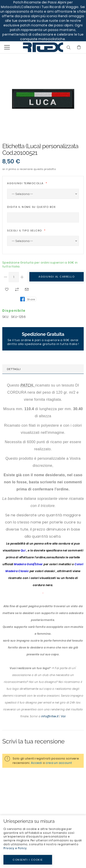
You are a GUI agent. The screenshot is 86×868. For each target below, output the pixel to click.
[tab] (43, 369)
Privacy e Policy (15, 848)
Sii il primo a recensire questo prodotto (29, 169)
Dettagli (14, 369)
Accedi (36, 763)
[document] (43, 842)
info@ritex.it (50, 716)
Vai (63, 716)
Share (31, 299)
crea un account (59, 763)
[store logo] (33, 47)
